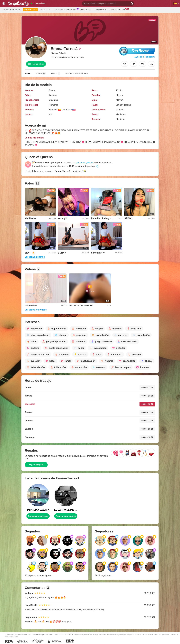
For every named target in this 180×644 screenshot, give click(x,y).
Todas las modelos (12, 10)
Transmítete (101, 10)
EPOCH (61, 635)
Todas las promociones (66, 10)
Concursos (86, 10)
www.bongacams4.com (44, 635)
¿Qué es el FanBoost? (145, 57)
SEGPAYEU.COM (71, 635)
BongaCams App (118, 10)
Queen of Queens (85, 163)
